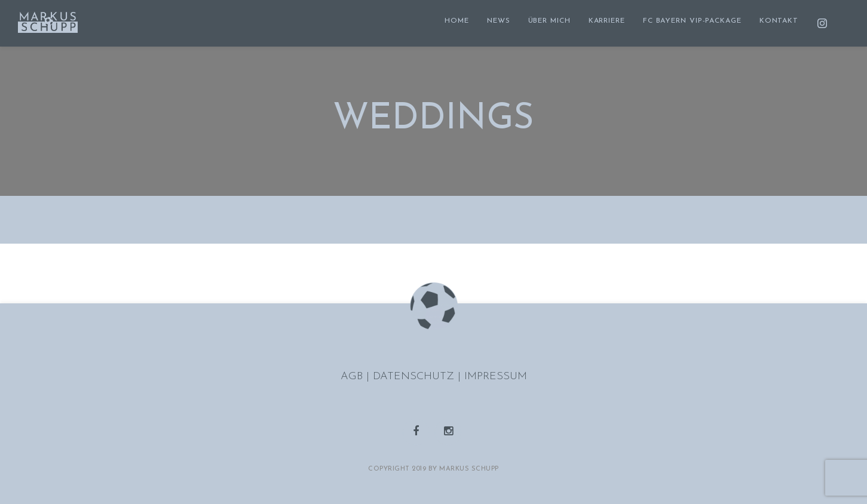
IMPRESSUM (496, 377)
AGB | (357, 377)
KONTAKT (779, 21)
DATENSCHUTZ (415, 377)
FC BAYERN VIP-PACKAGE (692, 21)
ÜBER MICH (549, 21)
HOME (457, 21)
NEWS (499, 21)
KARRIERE (607, 21)
